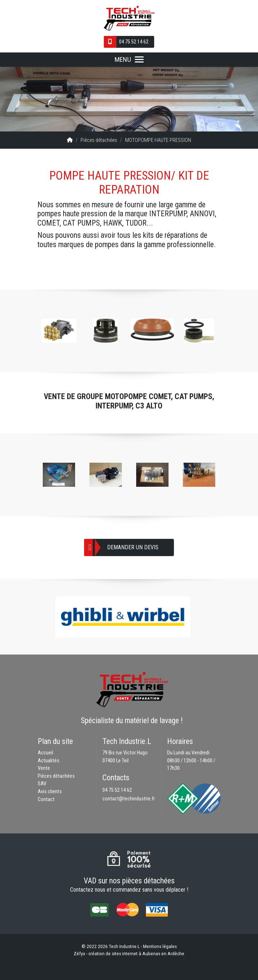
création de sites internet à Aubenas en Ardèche (136, 953)
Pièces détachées (99, 140)
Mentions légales (160, 946)
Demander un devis (133, 547)
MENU (129, 59)
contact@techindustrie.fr (129, 799)
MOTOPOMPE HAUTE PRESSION (158, 140)
